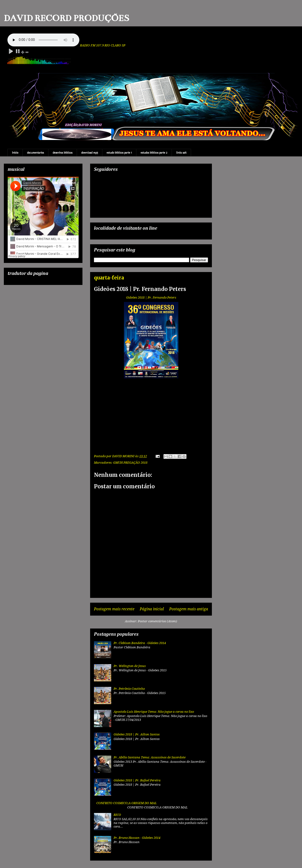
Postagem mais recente (114, 609)
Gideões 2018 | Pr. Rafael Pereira (137, 780)
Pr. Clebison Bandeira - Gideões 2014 (140, 643)
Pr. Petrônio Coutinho (129, 689)
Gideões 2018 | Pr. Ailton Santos (137, 734)
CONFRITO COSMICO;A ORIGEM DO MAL (127, 803)
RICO (117, 815)
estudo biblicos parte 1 (119, 153)
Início (15, 153)
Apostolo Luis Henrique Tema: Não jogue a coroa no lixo (154, 712)
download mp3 (90, 153)
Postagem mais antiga (189, 609)
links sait (181, 153)
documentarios (35, 153)
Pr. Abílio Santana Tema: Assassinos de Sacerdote (150, 757)
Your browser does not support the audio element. (43, 40)
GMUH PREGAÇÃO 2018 (130, 463)
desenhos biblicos (63, 153)
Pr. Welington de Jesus (130, 666)
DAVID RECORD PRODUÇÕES (67, 18)
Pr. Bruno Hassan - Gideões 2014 (137, 838)
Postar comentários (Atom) (157, 621)
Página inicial (152, 609)
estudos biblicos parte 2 (154, 153)
